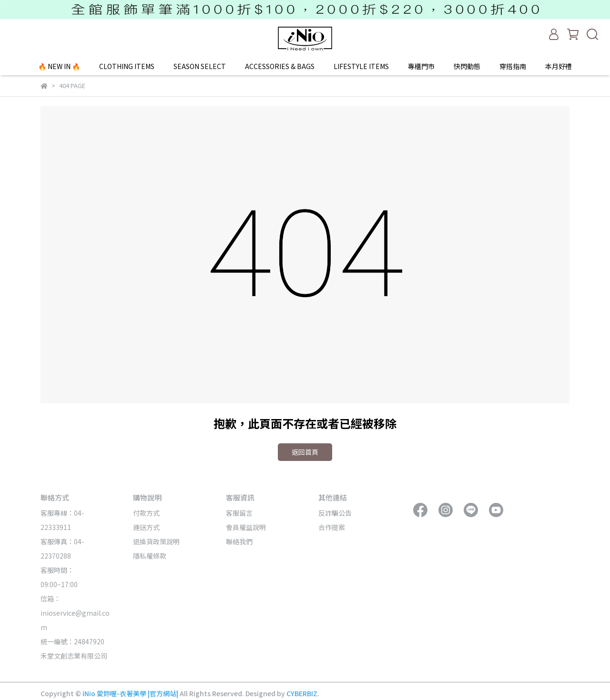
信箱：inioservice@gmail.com (75, 613)
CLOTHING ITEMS (127, 66)
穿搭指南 (513, 66)
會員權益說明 (246, 527)
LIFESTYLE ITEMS (361, 66)
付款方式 (146, 513)
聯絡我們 (239, 541)
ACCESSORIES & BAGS (280, 66)
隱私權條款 (150, 556)
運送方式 (146, 527)
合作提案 (332, 527)
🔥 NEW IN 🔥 (59, 66)
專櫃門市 (421, 66)
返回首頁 (305, 452)
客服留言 (239, 513)
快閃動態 (467, 66)
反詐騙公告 (335, 513)
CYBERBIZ (302, 693)
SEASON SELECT (200, 66)
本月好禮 (559, 66)
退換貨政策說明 (156, 541)
